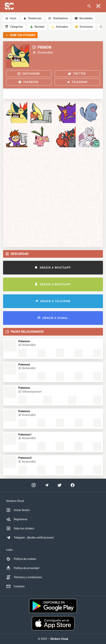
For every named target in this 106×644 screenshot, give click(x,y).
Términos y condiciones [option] (24, 577)
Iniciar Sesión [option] (18, 510)
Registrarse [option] (17, 519)
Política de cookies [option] (21, 559)
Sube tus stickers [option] (20, 528)
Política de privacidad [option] (23, 568)
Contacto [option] (15, 586)
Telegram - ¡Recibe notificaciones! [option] (30, 538)
